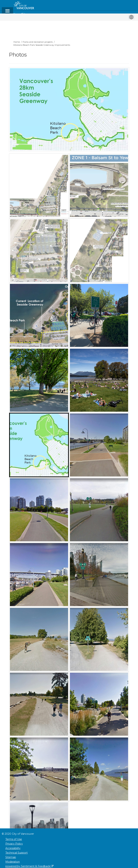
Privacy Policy (14, 844)
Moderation (13, 862)
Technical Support (17, 853)
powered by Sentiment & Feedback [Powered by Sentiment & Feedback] (29, 866)
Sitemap (11, 857)
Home (17, 42)
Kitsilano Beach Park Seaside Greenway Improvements (42, 45)
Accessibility (13, 848)
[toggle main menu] (7, 13)
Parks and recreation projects (38, 42)
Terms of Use (14, 839)
